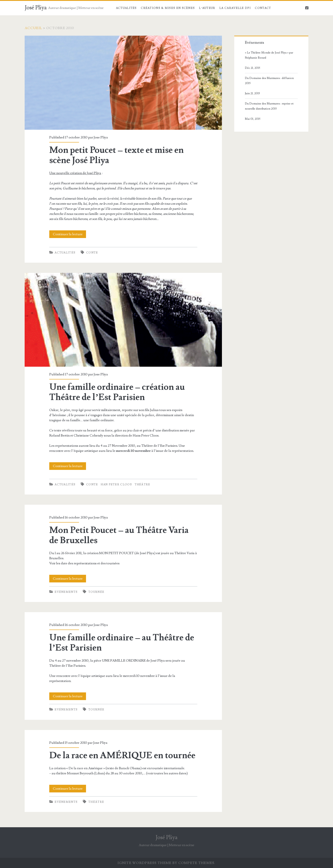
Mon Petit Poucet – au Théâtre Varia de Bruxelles (119, 535)
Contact (263, 8)
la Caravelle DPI (235, 8)
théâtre (143, 485)
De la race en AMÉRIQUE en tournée (122, 755)
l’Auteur (207, 8)
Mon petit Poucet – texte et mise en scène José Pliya (123, 83)
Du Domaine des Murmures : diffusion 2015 (269, 81)
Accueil (33, 28)
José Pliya (36, 8)
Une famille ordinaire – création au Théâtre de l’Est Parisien (123, 320)
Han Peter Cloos (116, 485)
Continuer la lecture (70, 234)
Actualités (126, 8)
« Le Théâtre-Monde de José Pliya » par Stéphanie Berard (269, 55)
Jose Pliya (101, 137)
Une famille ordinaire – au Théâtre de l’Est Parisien (122, 643)
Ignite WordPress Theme (145, 863)
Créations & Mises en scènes (168, 8)
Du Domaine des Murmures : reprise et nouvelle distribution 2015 (269, 106)
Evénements (66, 592)
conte (92, 253)
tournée (96, 592)
